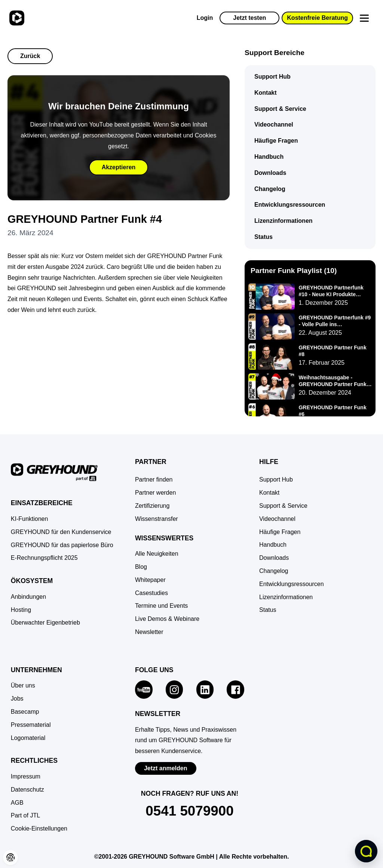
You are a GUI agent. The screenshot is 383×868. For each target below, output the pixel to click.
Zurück (30, 56)
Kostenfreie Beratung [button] (317, 18)
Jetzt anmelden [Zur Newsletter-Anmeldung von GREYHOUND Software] (166, 768)
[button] (39, 829)
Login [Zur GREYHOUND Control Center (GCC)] (205, 18)
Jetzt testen (249, 18)
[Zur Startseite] (16, 18)
